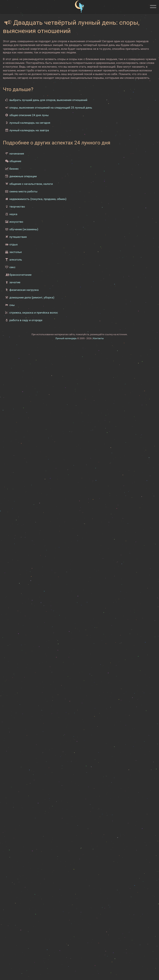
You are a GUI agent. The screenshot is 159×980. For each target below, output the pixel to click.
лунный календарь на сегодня (30, 123)
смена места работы (23, 191)
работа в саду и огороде (26, 320)
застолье (16, 252)
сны (12, 305)
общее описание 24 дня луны (29, 115)
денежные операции (23, 176)
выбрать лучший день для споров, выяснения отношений (48, 100)
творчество (17, 207)
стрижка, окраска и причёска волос (34, 313)
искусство (16, 222)
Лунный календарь (66, 338)
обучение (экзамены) (24, 229)
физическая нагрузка (24, 290)
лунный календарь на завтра (29, 130)
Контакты (98, 338)
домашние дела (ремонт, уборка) (32, 297)
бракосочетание (20, 275)
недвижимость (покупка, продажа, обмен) (38, 199)
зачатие (15, 282)
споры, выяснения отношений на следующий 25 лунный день (51, 108)
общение (15, 161)
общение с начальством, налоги (31, 184)
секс (12, 267)
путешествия (18, 237)
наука (13, 214)
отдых (14, 244)
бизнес (14, 169)
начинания (17, 154)
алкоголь (16, 260)
